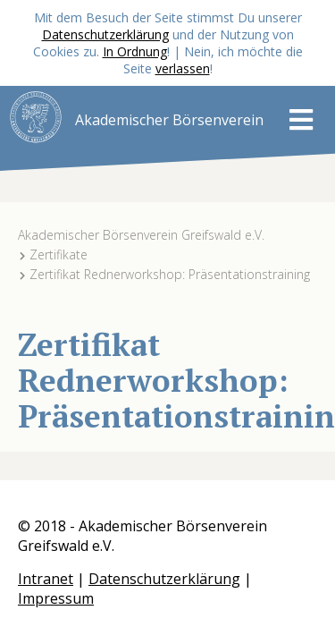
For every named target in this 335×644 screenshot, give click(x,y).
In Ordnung (135, 51)
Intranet (46, 579)
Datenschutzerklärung (105, 34)
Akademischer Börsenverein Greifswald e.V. (141, 235)
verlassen (183, 68)
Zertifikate (59, 254)
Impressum (56, 598)
